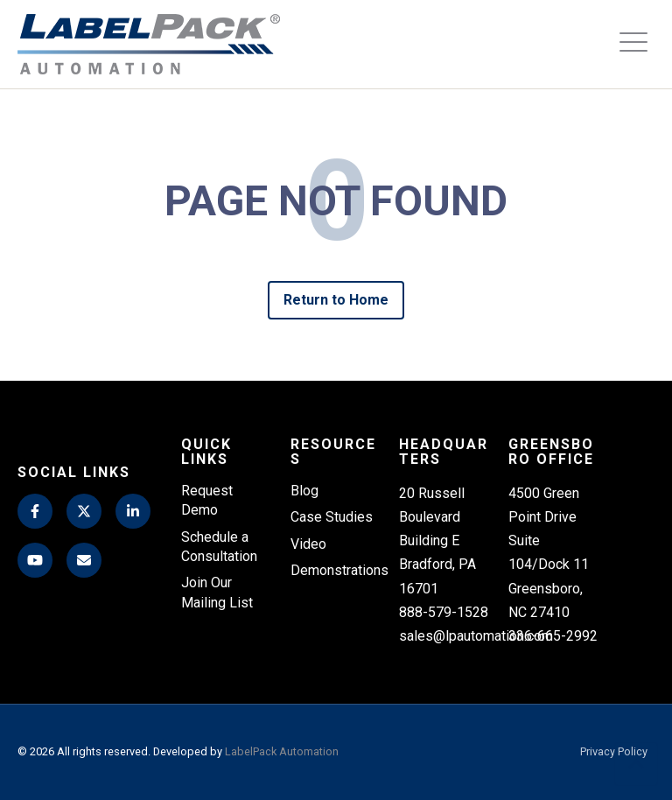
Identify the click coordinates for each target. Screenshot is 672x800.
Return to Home (336, 300)
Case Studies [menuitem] (332, 517)
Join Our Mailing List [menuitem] (217, 593)
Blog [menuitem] (304, 491)
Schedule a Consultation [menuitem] (219, 547)
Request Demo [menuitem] (207, 500)
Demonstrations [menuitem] (336, 570)
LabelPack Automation (282, 751)
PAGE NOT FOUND (336, 202)
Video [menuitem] (308, 544)
